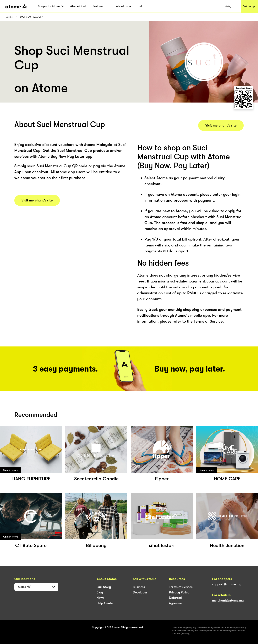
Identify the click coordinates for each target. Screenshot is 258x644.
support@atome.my (227, 584)
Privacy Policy (179, 592)
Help (141, 6)
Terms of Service (181, 587)
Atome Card (78, 6)
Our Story (104, 587)
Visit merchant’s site (37, 200)
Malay (228, 6)
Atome (9, 17)
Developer (140, 592)
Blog (100, 592)
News (100, 598)
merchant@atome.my (228, 600)
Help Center (105, 603)
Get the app (249, 6)
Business (98, 6)
